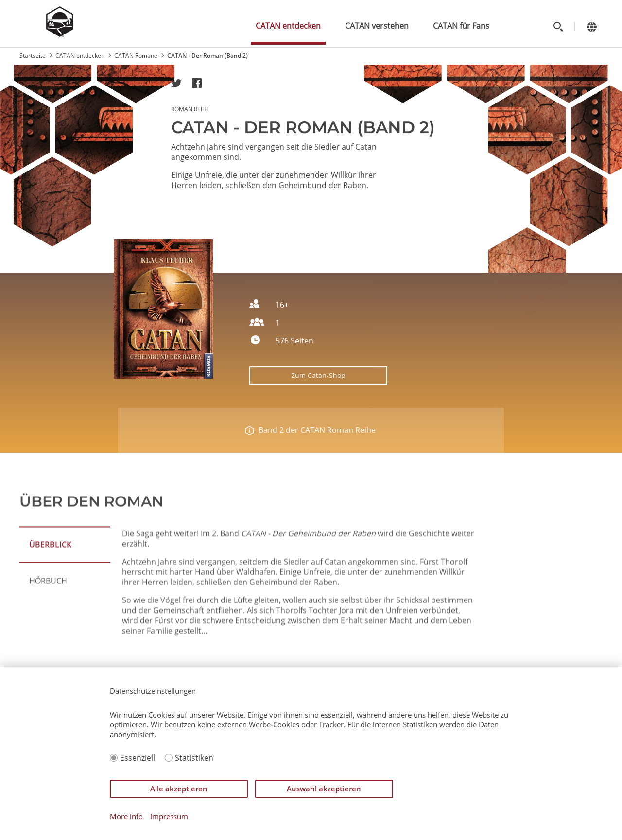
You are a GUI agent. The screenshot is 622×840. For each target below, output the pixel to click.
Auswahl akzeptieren (324, 789)
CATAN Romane (136, 56)
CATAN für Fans (461, 26)
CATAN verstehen (377, 26)
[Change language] (592, 26)
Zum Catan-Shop (318, 387)
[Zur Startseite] (60, 34)
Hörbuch (48, 612)
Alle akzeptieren (179, 789)
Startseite (33, 56)
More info (126, 816)
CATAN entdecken (288, 26)
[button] (176, 83)
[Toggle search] (558, 26)
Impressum (169, 816)
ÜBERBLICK (50, 576)
